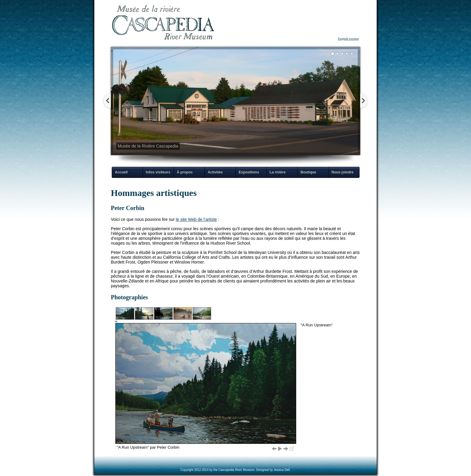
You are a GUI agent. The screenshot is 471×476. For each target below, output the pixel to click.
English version (348, 38)
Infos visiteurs (158, 172)
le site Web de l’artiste (196, 219)
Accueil (122, 172)
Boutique (308, 172)
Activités (215, 172)
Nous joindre (343, 172)
